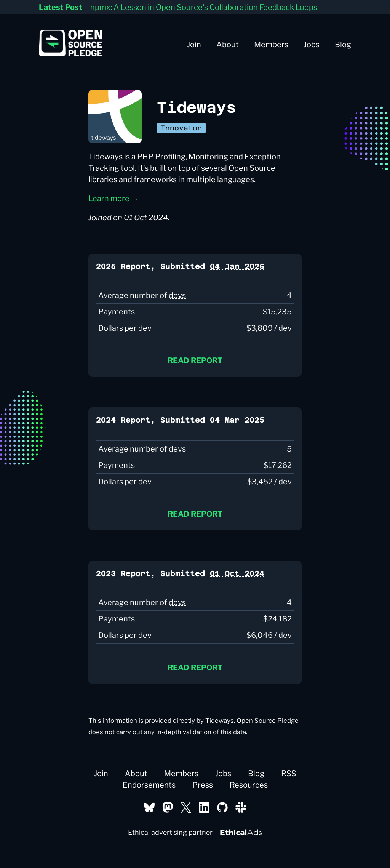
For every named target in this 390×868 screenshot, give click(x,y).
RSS (289, 774)
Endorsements (149, 785)
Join (194, 45)
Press (203, 785)
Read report (195, 360)
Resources (249, 785)
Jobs (312, 45)
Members (271, 45)
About (228, 45)
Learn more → (113, 199)
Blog (343, 45)
